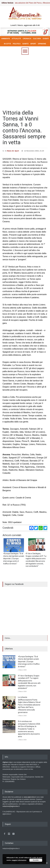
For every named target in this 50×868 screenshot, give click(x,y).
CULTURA (37, 39)
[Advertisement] (25, 81)
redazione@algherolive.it (11, 806)
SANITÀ (25, 44)
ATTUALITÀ (16, 39)
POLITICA (17, 44)
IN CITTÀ (7, 44)
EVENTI (46, 39)
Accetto (36, 860)
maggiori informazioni (19, 860)
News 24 (10, 151)
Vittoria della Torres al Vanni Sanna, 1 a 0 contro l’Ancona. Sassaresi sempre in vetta (24, 128)
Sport (17, 151)
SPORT (33, 44)
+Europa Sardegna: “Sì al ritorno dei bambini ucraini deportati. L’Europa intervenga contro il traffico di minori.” (29, 662)
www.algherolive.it (30, 797)
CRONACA (27, 39)
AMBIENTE (6, 39)
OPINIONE (42, 44)
